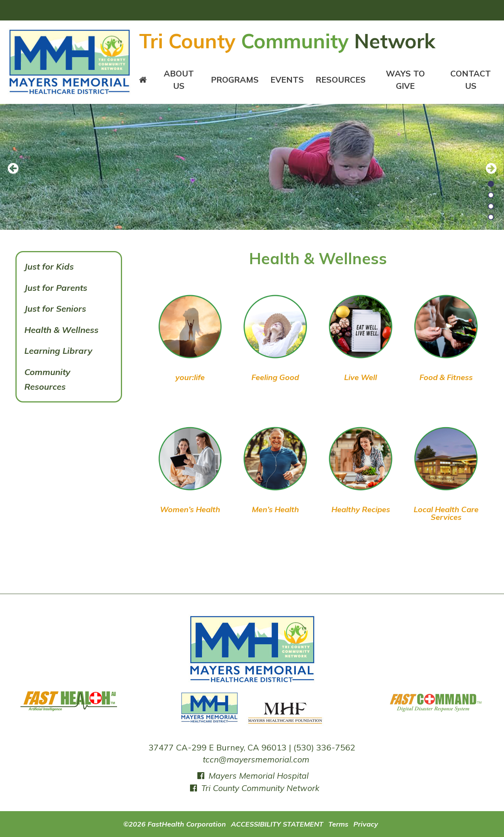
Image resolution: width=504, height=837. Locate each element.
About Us (179, 80)
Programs (235, 80)
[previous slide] (17, 169)
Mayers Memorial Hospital (252, 776)
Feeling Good (275, 377)
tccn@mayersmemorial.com (256, 759)
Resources (341, 80)
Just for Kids (49, 267)
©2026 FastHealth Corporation (175, 824)
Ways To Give (405, 80)
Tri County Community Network (254, 788)
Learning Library (58, 351)
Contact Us (471, 80)
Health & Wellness (61, 330)
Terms (338, 824)
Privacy (366, 824)
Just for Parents (56, 288)
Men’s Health (275, 509)
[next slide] (487, 169)
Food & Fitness (446, 377)
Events (287, 80)
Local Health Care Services (446, 513)
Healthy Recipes (361, 509)
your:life (190, 377)
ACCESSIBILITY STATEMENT (277, 824)
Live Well (361, 377)
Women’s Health (190, 509)
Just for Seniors (55, 309)
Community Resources (47, 379)
